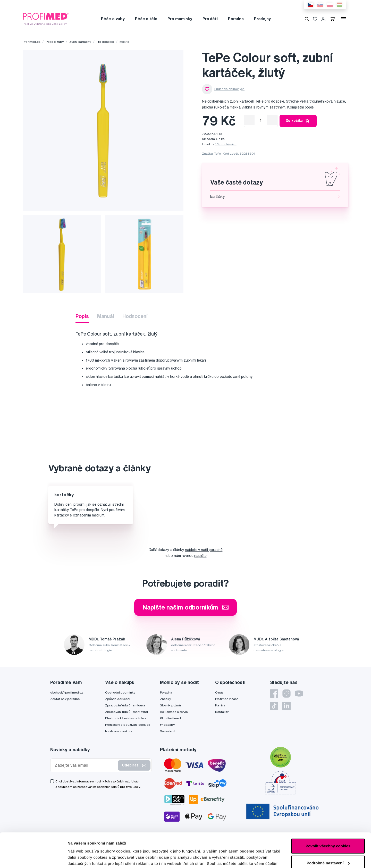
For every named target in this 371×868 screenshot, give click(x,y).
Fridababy (167, 725)
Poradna (236, 19)
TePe (218, 153)
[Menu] (344, 19)
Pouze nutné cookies (328, 848)
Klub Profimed (170, 718)
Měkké (124, 42)
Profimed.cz (31, 42)
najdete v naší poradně (204, 550)
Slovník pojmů (170, 705)
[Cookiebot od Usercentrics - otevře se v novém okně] (33, 858)
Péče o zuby (113, 19)
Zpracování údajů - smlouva (125, 705)
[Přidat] (272, 120)
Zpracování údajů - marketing (127, 712)
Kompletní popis (301, 107)
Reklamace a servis (174, 712)
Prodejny (262, 19)
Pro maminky (180, 19)
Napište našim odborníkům (186, 607)
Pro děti (210, 19)
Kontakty (222, 712)
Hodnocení (135, 316)
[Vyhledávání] (307, 19)
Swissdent (167, 731)
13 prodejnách (226, 144)
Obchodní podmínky (120, 692)
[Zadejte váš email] (85, 765)
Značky (165, 699)
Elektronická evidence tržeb (125, 718)
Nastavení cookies (119, 731)
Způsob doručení (118, 699)
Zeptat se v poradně (65, 699)
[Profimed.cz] (46, 19)
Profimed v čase (227, 699)
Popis (82, 316)
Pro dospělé (105, 42)
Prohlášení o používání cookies (128, 725)
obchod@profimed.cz (67, 692)
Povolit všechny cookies (328, 814)
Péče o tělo (146, 19)
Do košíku (298, 121)
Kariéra (220, 705)
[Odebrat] (249, 120)
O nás (219, 692)
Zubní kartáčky (80, 42)
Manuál (106, 316)
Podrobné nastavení (86, 858)
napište (200, 556)
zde (258, 844)
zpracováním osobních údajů (98, 787)
